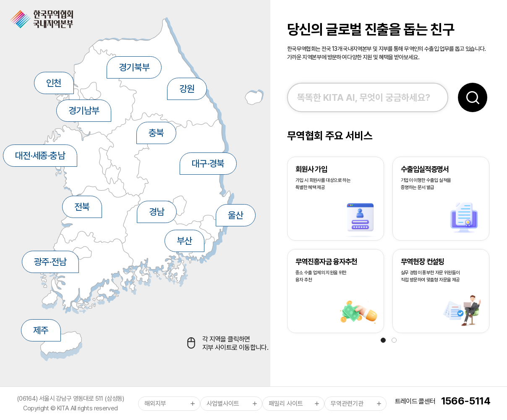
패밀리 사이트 (286, 404)
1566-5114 (466, 401)
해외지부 (155, 404)
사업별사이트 (223, 404)
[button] (383, 340)
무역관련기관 (347, 404)
